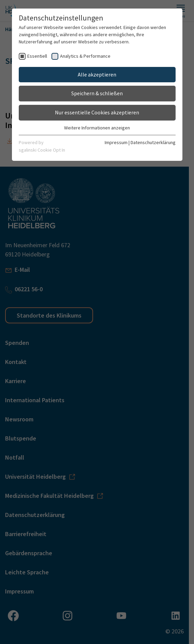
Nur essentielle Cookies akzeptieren (97, 112)
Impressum (116, 142)
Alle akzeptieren (97, 74)
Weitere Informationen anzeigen (97, 128)
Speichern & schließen (97, 93)
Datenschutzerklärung (153, 142)
